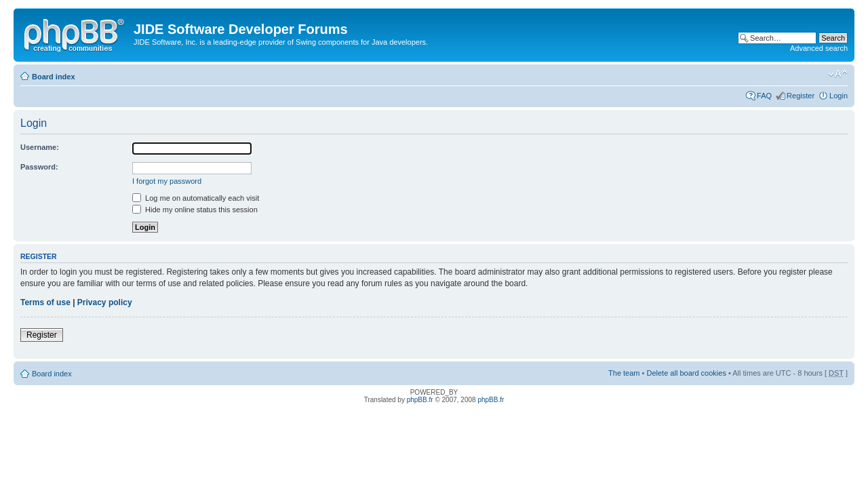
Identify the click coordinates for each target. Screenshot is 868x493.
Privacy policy (105, 302)
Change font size (838, 74)
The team (624, 373)
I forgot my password (167, 181)
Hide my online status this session (195, 210)
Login (839, 96)
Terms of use (45, 302)
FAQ (764, 96)
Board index (54, 77)
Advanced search (819, 48)
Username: (40, 147)
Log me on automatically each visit (196, 198)
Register (801, 96)
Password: (39, 167)
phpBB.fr (420, 400)
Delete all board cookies (686, 373)
